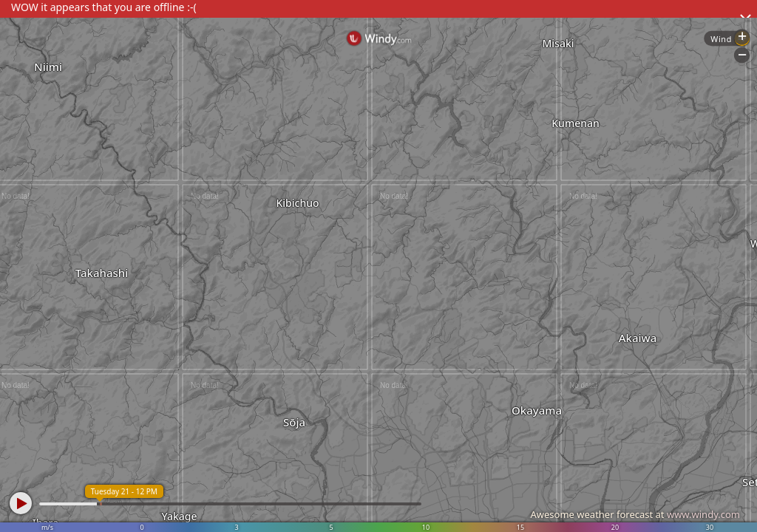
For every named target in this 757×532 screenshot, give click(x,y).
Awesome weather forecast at (635, 514)
